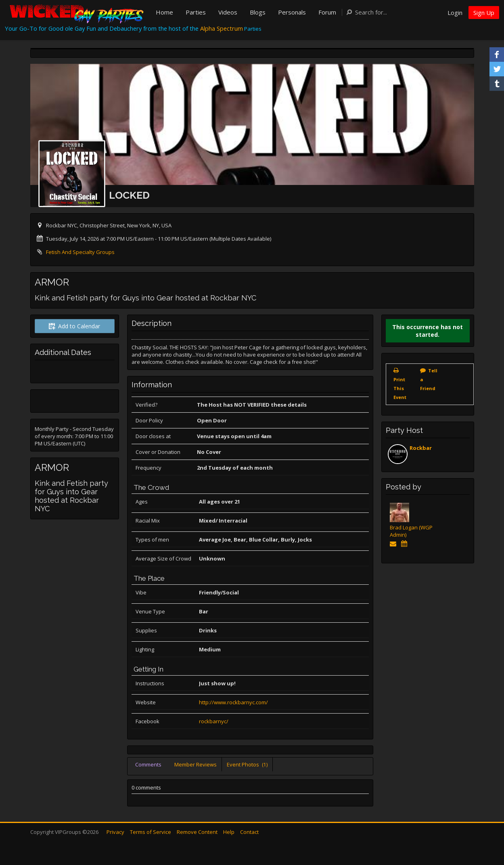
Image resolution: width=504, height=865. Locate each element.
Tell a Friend (429, 379)
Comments (148, 764)
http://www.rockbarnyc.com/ (233, 702)
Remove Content (197, 832)
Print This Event (400, 388)
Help (229, 832)
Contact (249, 832)
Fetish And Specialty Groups (80, 252)
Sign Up (484, 13)
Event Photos (247, 764)
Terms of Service (151, 832)
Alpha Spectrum (222, 28)
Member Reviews (196, 764)
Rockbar (421, 448)
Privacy (115, 832)
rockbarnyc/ (214, 721)
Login (455, 13)
